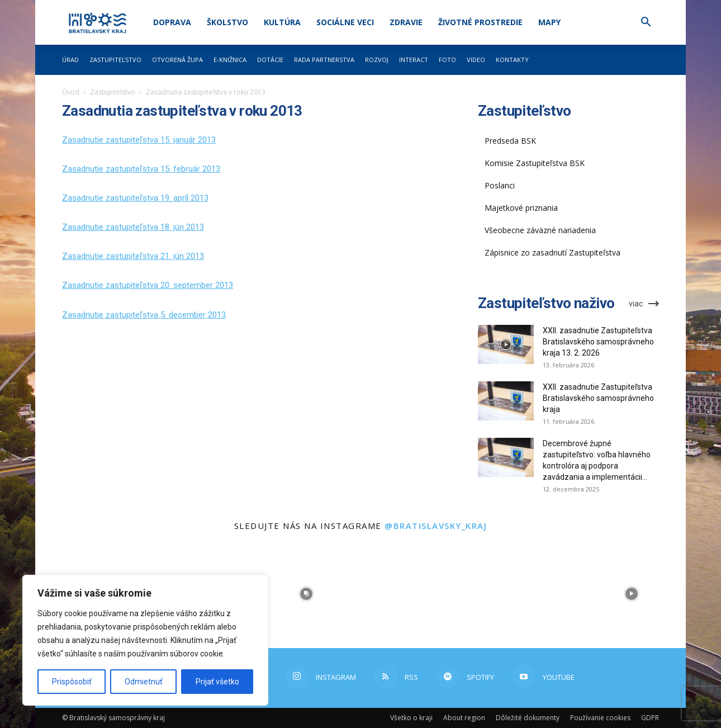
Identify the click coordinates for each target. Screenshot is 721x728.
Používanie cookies (600, 718)
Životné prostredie (480, 22)
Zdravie (406, 22)
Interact (414, 60)
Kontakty (512, 60)
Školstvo (227, 22)
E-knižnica (230, 60)
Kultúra (282, 22)
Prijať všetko (217, 682)
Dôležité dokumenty (528, 718)
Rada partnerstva (324, 60)
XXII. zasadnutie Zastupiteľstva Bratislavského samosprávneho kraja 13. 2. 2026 (598, 342)
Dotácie (270, 60)
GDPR (650, 718)
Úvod (71, 92)
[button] (646, 23)
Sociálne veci (345, 22)
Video (476, 60)
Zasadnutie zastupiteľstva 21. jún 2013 (133, 256)
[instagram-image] (306, 594)
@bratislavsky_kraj (436, 526)
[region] (145, 640)
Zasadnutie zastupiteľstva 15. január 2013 (139, 140)
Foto (447, 60)
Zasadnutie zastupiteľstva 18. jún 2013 (133, 227)
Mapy (549, 22)
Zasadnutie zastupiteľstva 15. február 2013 (141, 169)
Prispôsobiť (72, 682)
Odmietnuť (144, 682)
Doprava (172, 22)
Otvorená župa (177, 60)
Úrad (70, 60)
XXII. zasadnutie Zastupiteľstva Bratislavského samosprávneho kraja (598, 398)
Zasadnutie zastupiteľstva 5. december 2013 (144, 315)
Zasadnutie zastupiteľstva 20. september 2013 (148, 285)
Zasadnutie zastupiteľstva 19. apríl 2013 (135, 198)
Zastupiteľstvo (115, 60)
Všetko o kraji (411, 718)
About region (464, 718)
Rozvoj (377, 60)
